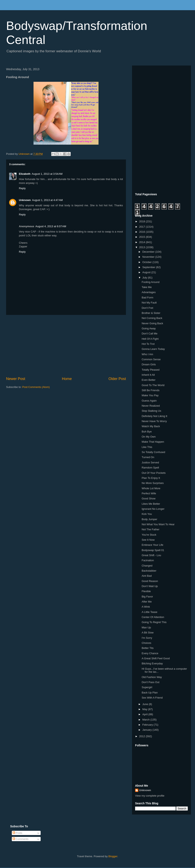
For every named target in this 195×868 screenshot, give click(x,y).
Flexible (146, 591)
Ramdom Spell (150, 468)
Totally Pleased (150, 370)
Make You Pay (150, 395)
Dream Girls (149, 364)
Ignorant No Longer (153, 509)
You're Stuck (149, 535)
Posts (17, 833)
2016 (142, 232)
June (146, 704)
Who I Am (147, 354)
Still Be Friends (150, 390)
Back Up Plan (150, 693)
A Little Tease (149, 612)
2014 (142, 242)
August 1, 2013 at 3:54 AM (47, 174)
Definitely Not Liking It (154, 416)
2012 (142, 736)
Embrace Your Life (152, 545)
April (145, 714)
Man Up (146, 627)
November (149, 257)
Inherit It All (148, 375)
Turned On (148, 457)
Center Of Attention (153, 617)
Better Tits (148, 648)
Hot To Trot (148, 344)
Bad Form (147, 298)
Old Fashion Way (152, 677)
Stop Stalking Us (151, 411)
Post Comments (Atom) (36, 387)
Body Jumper (149, 519)
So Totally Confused (153, 452)
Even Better (148, 380)
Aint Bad (147, 576)
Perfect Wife (149, 493)
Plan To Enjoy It (151, 478)
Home (67, 379)
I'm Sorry (147, 638)
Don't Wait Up (150, 586)
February (148, 725)
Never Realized (151, 406)
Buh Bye (147, 432)
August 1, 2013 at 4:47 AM (47, 200)
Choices (146, 643)
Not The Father (150, 529)
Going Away (149, 328)
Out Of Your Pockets (154, 473)
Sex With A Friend (152, 698)
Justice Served (150, 462)
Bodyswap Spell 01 (153, 550)
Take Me (147, 287)
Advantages (149, 292)
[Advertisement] (66, 346)
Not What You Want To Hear (158, 524)
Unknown (25, 200)
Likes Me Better (151, 504)
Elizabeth (25, 174)
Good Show (148, 498)
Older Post (117, 379)
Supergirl (147, 687)
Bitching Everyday (152, 663)
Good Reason (150, 581)
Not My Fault (149, 303)
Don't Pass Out (150, 682)
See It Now (148, 540)
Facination (148, 560)
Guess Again (149, 401)
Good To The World (153, 385)
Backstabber (149, 571)
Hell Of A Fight (150, 339)
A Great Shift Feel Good (156, 658)
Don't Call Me (149, 334)
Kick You (147, 514)
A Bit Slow (148, 633)
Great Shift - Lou (151, 555)
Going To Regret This (154, 622)
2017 (142, 227)
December (149, 252)
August (147, 272)
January (147, 730)
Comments (21, 839)
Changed (147, 566)
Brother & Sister (151, 313)
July (145, 278)
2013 (142, 247)
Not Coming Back (152, 318)
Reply (22, 188)
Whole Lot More (151, 488)
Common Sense (151, 359)
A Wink (146, 607)
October (147, 262)
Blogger (113, 856)
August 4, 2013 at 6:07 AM (51, 226)
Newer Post (16, 379)
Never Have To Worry (154, 421)
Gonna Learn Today (153, 349)
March (146, 720)
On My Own (149, 437)
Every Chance (150, 653)
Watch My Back (151, 426)
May (145, 709)
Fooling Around (150, 282)
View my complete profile (150, 796)
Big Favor (147, 597)
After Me (147, 602)
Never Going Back (152, 323)
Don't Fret (147, 308)
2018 (142, 221)
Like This (147, 447)
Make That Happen (153, 442)
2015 (142, 237)
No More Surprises (153, 483)
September (149, 267)
